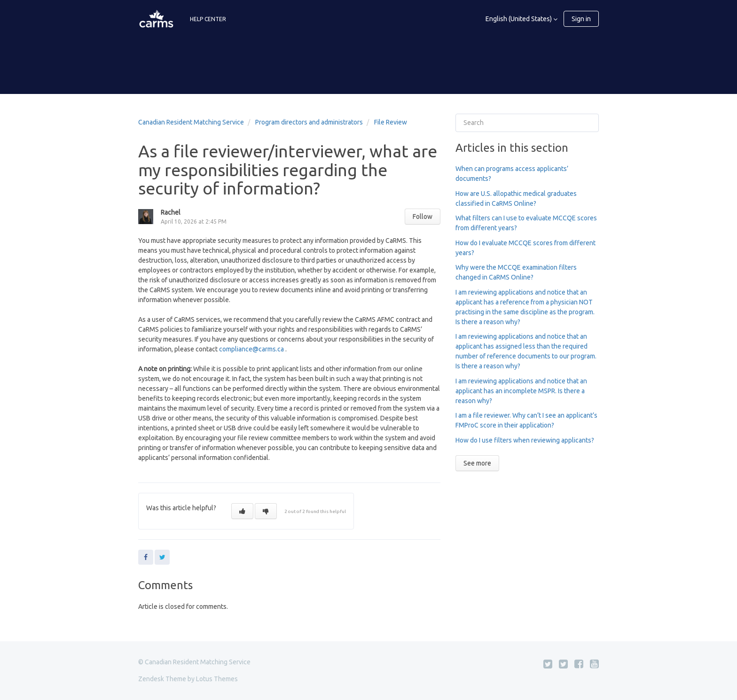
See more (477, 463)
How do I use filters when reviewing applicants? (525, 440)
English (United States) (519, 19)
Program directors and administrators (309, 122)
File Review (391, 122)
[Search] (527, 123)
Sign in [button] (581, 19)
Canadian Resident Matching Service (191, 122)
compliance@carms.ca (251, 349)
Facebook (146, 557)
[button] (242, 511)
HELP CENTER (208, 19)
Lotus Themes (217, 679)
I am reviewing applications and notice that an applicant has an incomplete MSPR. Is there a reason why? (521, 391)
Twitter (162, 557)
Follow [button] (423, 217)
